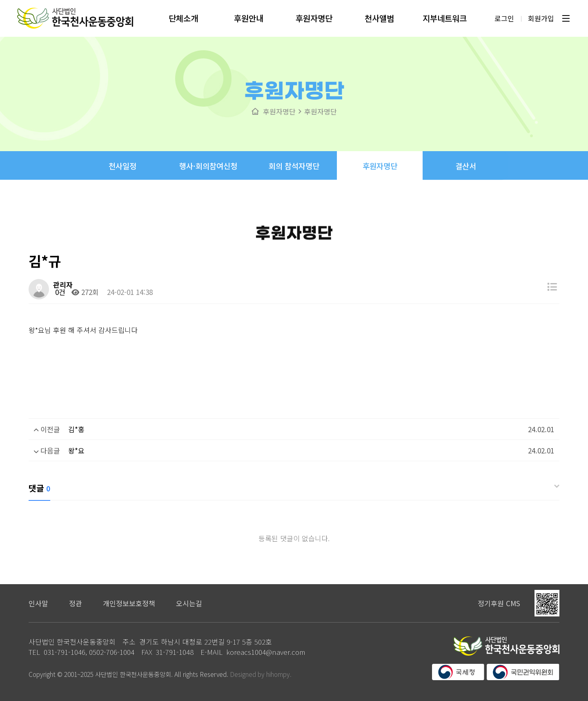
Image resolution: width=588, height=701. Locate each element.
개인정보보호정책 (129, 603)
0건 (59, 292)
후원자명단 (314, 15)
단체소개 (183, 15)
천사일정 (122, 170)
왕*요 (76, 450)
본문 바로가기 (0, 0)
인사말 (38, 603)
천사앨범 (379, 15)
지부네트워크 (445, 15)
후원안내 (249, 15)
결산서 (466, 190)
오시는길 (189, 603)
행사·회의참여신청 (208, 173)
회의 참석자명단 (294, 177)
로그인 (504, 15)
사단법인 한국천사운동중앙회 (76, 15)
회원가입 (541, 15)
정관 (76, 603)
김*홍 (76, 429)
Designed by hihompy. (261, 674)
